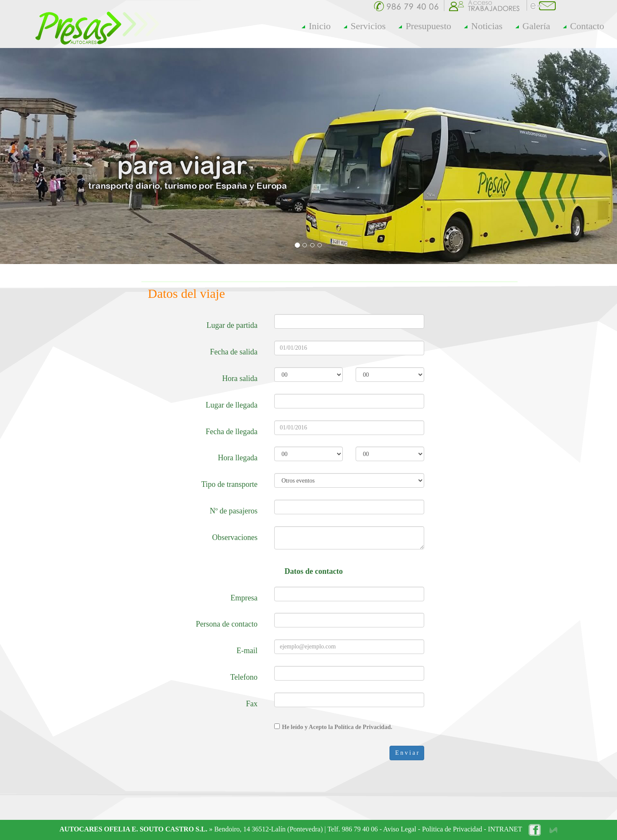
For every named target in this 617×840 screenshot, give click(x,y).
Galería (533, 26)
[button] (15, 156)
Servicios (365, 26)
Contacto (584, 26)
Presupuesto (425, 26)
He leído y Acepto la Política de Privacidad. (337, 727)
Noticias (483, 26)
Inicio (316, 26)
